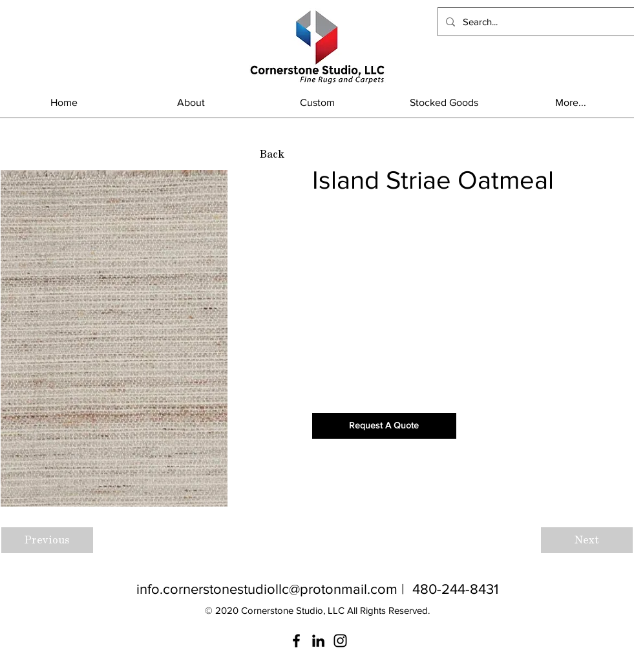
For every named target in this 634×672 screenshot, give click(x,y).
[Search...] (535, 22)
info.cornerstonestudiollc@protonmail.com (267, 589)
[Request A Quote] (384, 426)
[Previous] (47, 540)
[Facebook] (296, 641)
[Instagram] (340, 641)
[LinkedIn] (318, 641)
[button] (444, 102)
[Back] (272, 154)
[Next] (587, 540)
